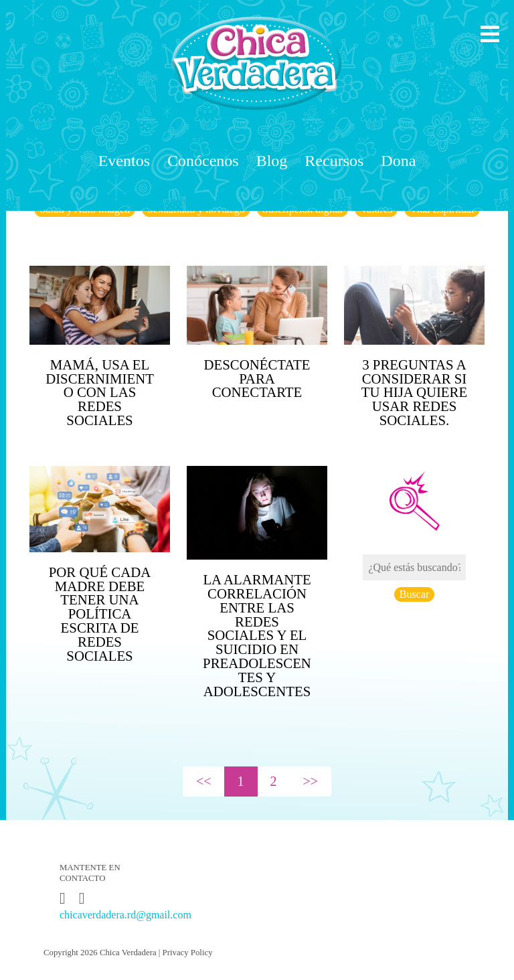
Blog (272, 161)
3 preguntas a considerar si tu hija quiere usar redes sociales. (414, 392)
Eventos (124, 161)
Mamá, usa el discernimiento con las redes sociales (100, 392)
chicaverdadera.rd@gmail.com (125, 915)
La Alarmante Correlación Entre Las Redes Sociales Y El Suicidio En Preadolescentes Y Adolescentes (257, 635)
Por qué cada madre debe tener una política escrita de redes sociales (100, 614)
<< (204, 781)
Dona (398, 161)
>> (311, 781)
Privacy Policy (188, 953)
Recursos (334, 161)
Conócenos (203, 161)
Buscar (414, 594)
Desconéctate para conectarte (257, 379)
